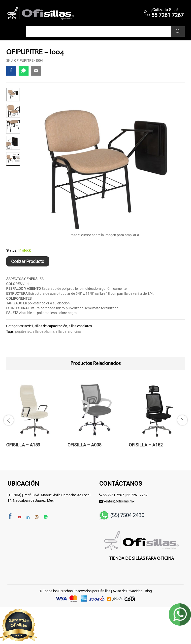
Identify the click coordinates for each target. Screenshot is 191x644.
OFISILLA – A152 (146, 445)
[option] (34, 420)
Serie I (29, 326)
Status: (12, 250)
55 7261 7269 (137, 495)
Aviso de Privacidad (128, 591)
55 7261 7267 (113, 495)
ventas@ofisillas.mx (119, 501)
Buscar (178, 31)
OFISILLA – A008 (84, 445)
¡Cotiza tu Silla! (164, 10)
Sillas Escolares (80, 326)
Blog (148, 591)
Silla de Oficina (44, 331)
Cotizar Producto (28, 261)
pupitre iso (23, 331)
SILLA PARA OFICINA (68, 331)
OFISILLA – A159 (23, 445)
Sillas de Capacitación (51, 326)
